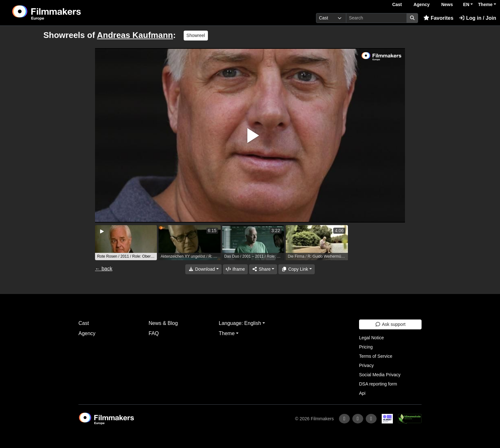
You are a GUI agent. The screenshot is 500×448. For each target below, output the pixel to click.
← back (104, 269)
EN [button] (466, 4)
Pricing (366, 347)
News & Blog (163, 323)
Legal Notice (371, 338)
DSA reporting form (378, 384)
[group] (126, 243)
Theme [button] (485, 4)
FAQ (154, 333)
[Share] (263, 269)
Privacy (366, 365)
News (447, 4)
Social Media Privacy (380, 375)
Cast (397, 4)
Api (362, 393)
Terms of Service (376, 356)
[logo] (62, 13)
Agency (422, 4)
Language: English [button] (240, 323)
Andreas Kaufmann (135, 35)
